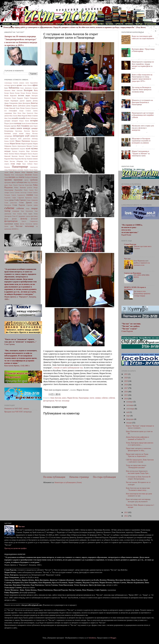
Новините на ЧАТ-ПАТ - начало (17, 409)
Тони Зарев (28, 214)
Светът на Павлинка (133, 273)
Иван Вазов (17, 113)
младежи (22, 149)
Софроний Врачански (25, 198)
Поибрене (28, 177)
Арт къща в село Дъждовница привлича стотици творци (142, 294)
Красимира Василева (23, 131)
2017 (126, 388)
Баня (6, 88)
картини (14, 126)
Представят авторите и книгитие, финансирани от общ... (139, 449)
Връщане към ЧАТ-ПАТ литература (18, 412)
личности (34, 136)
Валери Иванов (9, 93)
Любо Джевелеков (24, 139)
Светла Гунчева (15, 193)
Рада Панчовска (33, 182)
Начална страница (79, 477)
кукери (15, 134)
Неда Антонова (32, 151)
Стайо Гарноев (20, 200)
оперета (7, 164)
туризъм (28, 216)
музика (34, 148)
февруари (130, 419)
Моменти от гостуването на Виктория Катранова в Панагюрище (142, 102)
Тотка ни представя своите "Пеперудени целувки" (136, 466)
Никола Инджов (33, 154)
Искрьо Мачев (24, 121)
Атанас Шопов (27, 85)
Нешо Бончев (9, 154)
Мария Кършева (27, 144)
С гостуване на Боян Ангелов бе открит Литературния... (138, 478)
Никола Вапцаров (21, 154)
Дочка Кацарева (32, 106)
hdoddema (92, 638)
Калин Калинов (26, 123)
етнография (13, 111)
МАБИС (12, 141)
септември (131, 409)
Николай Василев (11, 156)
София (14, 198)
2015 (126, 395)
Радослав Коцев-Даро (25, 185)
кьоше (21, 133)
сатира (7, 192)
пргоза (26, 180)
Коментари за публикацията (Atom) (68, 482)
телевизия (16, 211)
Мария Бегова (73, 398)
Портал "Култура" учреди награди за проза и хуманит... (140, 427)
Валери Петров (20, 93)
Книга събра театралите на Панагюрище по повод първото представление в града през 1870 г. (142, 78)
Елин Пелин (20, 108)
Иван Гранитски (28, 113)
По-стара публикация (104, 477)
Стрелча (29, 205)
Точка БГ (15, 216)
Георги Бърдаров (17, 98)
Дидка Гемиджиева (11, 103)
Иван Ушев (8, 118)
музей (28, 148)
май (128, 412)
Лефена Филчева (32, 134)
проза (14, 182)
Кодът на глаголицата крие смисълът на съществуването (143, 37)
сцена (36, 205)
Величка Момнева (32, 93)
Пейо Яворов (15, 172)
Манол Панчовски (23, 141)
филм (6, 219)
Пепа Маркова (27, 172)
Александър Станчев (11, 83)
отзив (13, 164)
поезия (12, 177)
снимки (98, 398)
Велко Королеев (10, 96)
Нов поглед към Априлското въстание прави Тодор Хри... (138, 472)
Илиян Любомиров (32, 118)
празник (8, 180)
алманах (22, 83)
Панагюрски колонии (16, 170)
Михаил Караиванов (12, 149)
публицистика (22, 182)
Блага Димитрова (26, 88)
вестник (21, 95)
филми (14, 219)
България (28, 90)
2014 (126, 399)
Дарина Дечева (32, 101)
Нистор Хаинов (27, 159)
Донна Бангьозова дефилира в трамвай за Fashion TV (137, 438)
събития (112, 398)
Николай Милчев (24, 156)
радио (6, 185)
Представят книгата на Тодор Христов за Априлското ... (137, 455)
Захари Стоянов (25, 111)
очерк (19, 164)
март (128, 416)
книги (19, 128)
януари (129, 423)
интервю (7, 121)
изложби (22, 118)
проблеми (34, 180)
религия (30, 188)
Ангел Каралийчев (31, 83)
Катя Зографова (23, 126)
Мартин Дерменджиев (19, 146)
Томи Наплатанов (27, 211)
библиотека (14, 88)
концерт (34, 128)
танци (28, 209)
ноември (130, 402)
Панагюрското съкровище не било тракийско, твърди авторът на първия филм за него (143, 65)
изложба (15, 118)
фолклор (24, 219)
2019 (126, 381)
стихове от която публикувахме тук (68, 368)
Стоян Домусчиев (11, 203)
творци (34, 208)
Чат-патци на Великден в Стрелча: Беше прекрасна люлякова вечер (142, 90)
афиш (35, 85)
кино (31, 126)
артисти (13, 85)
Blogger (113, 638)
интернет (15, 121)
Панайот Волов (28, 170)
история (34, 121)
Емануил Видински (31, 108)
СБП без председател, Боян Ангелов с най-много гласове (140, 461)
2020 (126, 378)
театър (7, 211)
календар (18, 123)
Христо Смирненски (30, 221)
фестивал (34, 216)
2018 (126, 385)
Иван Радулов (23, 116)
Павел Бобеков (27, 164)
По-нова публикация (54, 477)
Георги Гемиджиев (31, 98)
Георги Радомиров (11, 101)
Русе (36, 190)
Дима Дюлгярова (24, 103)
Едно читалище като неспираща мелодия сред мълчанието (138, 500)
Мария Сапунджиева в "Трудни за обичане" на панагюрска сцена (141, 153)
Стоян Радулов (19, 205)
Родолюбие (19, 190)
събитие (105, 398)
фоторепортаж (49, 401)
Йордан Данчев (9, 123)
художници (9, 224)
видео (28, 95)
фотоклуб (34, 219)
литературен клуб (21, 136)
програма (8, 182)
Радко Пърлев (13, 185)
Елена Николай (10, 108)
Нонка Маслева (10, 161)
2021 (126, 374)
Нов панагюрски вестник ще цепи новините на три (139, 495)
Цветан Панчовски (26, 224)
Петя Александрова (17, 175)
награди (7, 151)
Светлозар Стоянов (26, 193)
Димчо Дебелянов (19, 106)
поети (92, 398)
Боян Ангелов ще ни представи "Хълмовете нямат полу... (138, 489)
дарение (22, 101)
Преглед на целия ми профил (15, 548)
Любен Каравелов (10, 139)
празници (18, 180)
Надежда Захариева (18, 151)
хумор (16, 224)
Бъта (36, 90)
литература (8, 136)
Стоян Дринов (25, 203)
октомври (130, 405)
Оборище (20, 161)
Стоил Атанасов (32, 200)
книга (64, 398)
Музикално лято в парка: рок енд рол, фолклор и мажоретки (143, 128)
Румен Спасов (29, 190)
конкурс (27, 128)
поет (17, 177)
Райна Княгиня (20, 187)
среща (11, 200)
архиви (19, 85)
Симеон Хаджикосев (18, 195)
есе (6, 111)
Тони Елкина (17, 214)
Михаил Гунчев (32, 146)
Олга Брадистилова (31, 161)
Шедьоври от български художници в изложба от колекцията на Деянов (141, 141)
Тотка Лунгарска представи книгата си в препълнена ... (140, 444)
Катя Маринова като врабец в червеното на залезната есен (142, 263)
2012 (126, 516)
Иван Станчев (33, 116)
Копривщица (9, 131)
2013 (126, 512)
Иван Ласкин (13, 116)
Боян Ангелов (56, 398)
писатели (28, 175)
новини (35, 159)
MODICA (15, 229)
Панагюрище (84, 398)
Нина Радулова (16, 159)
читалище (66, 401)
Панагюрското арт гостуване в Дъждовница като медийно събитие (143, 115)
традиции (22, 216)
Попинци (34, 177)
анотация (7, 85)
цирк (12, 226)
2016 (126, 392)
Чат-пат (58, 401)
